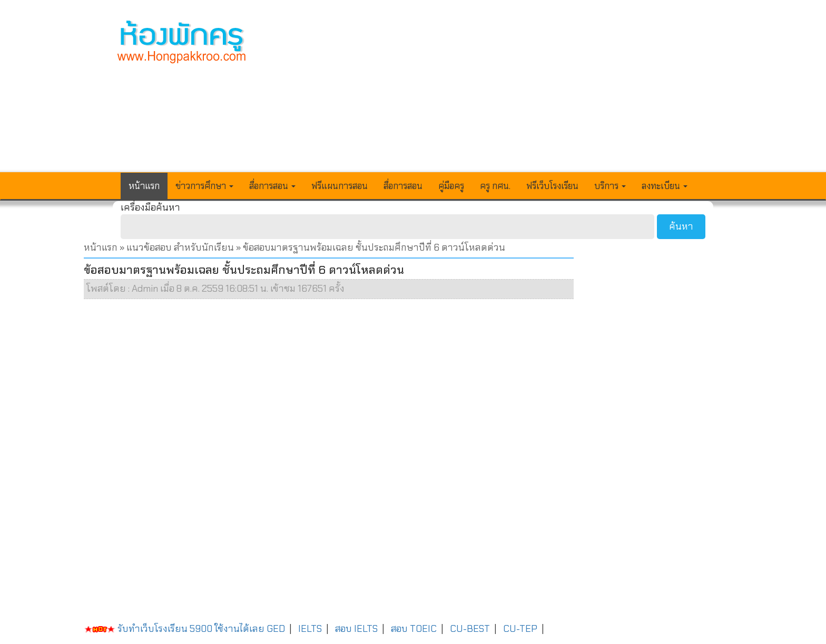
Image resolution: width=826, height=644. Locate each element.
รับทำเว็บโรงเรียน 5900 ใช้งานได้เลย (174, 629)
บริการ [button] (610, 186)
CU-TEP (520, 629)
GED (276, 629)
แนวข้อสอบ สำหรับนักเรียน (180, 247)
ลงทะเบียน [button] (665, 186)
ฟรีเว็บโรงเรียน (552, 186)
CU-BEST (470, 629)
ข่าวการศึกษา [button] (204, 186)
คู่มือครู (451, 186)
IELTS (310, 629)
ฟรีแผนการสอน (340, 186)
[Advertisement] (490, 93)
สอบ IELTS (356, 629)
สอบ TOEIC (414, 629)
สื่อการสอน (403, 186)
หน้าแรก (144, 186)
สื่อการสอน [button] (272, 186)
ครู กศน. (495, 186)
